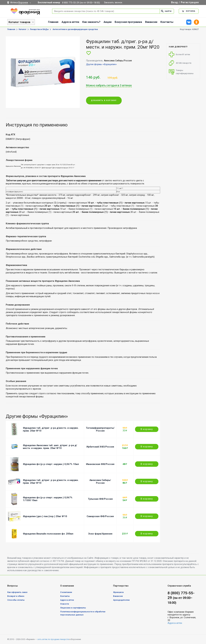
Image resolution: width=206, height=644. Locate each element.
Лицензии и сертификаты (73, 608)
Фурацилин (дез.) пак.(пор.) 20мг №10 (45, 516)
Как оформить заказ (17, 592)
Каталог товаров (19, 22)
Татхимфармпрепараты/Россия (100, 429)
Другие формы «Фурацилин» (101, 64)
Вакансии (151, 22)
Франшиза (118, 592)
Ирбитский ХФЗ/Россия (100, 447)
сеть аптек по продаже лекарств (53, 639)
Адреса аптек (70, 22)
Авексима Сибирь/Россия (100, 482)
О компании (66, 592)
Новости (65, 604)
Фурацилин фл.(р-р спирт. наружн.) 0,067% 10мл (51, 464)
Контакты (167, 22)
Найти (166, 11)
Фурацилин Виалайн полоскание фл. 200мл (48, 534)
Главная (53, 22)
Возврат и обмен (16, 596)
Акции (108, 22)
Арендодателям (121, 600)
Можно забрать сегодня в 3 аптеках (109, 85)
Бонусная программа (128, 22)
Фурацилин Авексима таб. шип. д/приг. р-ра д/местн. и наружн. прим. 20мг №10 (50, 447)
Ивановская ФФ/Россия (100, 464)
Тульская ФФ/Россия (100, 499)
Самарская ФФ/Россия (100, 516)
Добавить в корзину (104, 100)
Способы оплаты (16, 600)
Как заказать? (91, 22)
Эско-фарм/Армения (100, 534)
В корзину (147, 429)
